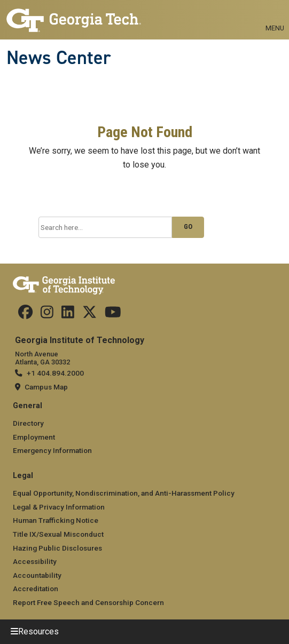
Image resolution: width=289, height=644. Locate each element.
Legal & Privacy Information (59, 507)
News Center (59, 58)
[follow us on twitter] (89, 315)
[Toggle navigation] (275, 16)
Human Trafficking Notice (56, 520)
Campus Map (46, 387)
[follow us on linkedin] (68, 315)
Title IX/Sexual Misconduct (58, 534)
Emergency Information (52, 450)
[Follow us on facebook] (25, 315)
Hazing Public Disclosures (57, 548)
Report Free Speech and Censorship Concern (88, 602)
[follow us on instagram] (47, 315)
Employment (34, 437)
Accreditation (36, 589)
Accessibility (35, 561)
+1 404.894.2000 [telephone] (55, 373)
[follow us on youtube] (113, 315)
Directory (28, 423)
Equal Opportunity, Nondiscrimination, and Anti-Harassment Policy (124, 493)
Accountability (37, 575)
